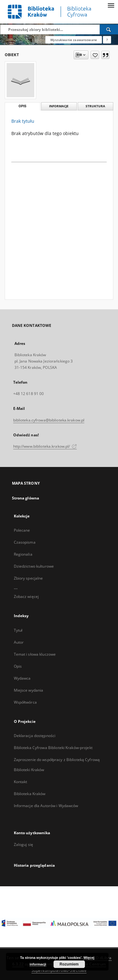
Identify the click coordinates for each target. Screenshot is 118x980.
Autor (19, 642)
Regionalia (23, 554)
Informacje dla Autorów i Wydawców (46, 806)
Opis (18, 666)
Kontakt (21, 782)
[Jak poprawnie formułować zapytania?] (107, 40)
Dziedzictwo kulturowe (34, 566)
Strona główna (26, 498)
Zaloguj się (24, 844)
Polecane (22, 530)
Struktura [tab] (95, 106)
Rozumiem (69, 964)
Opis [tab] (22, 106)
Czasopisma (25, 542)
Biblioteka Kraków (30, 794)
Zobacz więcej (26, 596)
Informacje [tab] (59, 106)
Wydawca (22, 678)
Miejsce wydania (29, 690)
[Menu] (111, 5)
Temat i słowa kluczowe (35, 654)
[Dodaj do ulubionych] (95, 55)
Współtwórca (25, 702)
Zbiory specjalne (28, 578)
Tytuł (18, 630)
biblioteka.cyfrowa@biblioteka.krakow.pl (49, 420)
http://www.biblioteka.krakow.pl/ (45, 446)
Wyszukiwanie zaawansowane (74, 40)
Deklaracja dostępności (35, 736)
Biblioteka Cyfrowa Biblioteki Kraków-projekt (53, 748)
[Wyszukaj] (109, 29)
